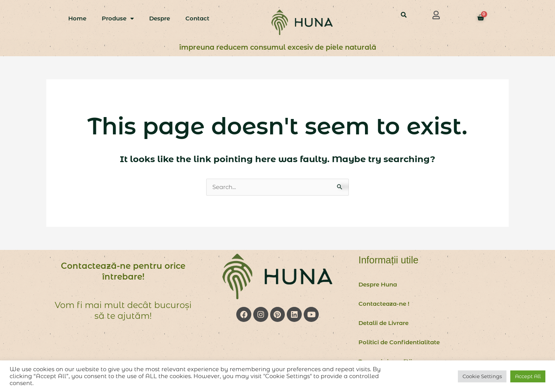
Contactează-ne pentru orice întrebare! (123, 272)
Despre (160, 18)
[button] (436, 15)
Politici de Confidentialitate (399, 343)
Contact (197, 18)
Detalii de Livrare (383, 323)
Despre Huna (378, 285)
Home (77, 18)
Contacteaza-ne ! (384, 304)
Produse (118, 19)
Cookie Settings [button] (482, 376)
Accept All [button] (528, 376)
